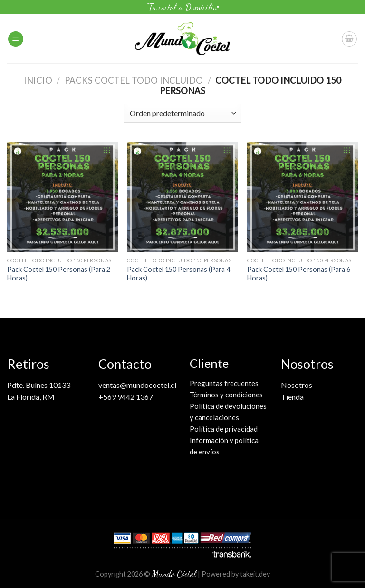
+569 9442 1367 (126, 397)
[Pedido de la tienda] (182, 113)
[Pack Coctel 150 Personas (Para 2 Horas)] (62, 197)
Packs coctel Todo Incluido (134, 80)
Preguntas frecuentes (224, 383)
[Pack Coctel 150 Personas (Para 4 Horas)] (182, 197)
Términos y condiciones (226, 395)
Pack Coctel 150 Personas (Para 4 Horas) (178, 274)
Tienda (292, 397)
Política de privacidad (224, 429)
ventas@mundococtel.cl (137, 385)
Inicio (38, 80)
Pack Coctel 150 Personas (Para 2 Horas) (59, 274)
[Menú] (16, 39)
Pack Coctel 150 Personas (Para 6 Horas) (299, 274)
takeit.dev (255, 574)
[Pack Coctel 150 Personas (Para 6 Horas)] (303, 197)
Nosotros (297, 385)
